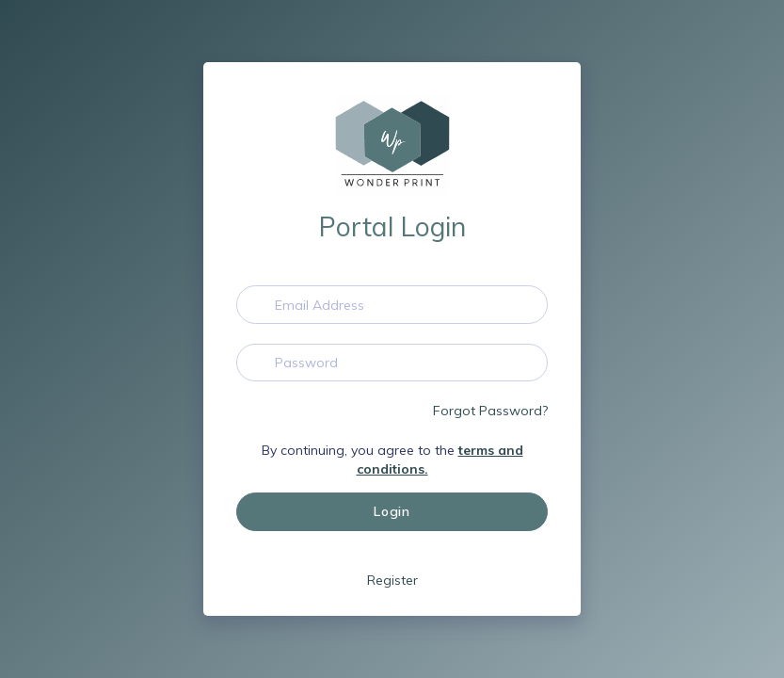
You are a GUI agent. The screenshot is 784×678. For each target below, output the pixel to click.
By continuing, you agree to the (392, 460)
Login (392, 511)
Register (392, 580)
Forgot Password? (490, 411)
